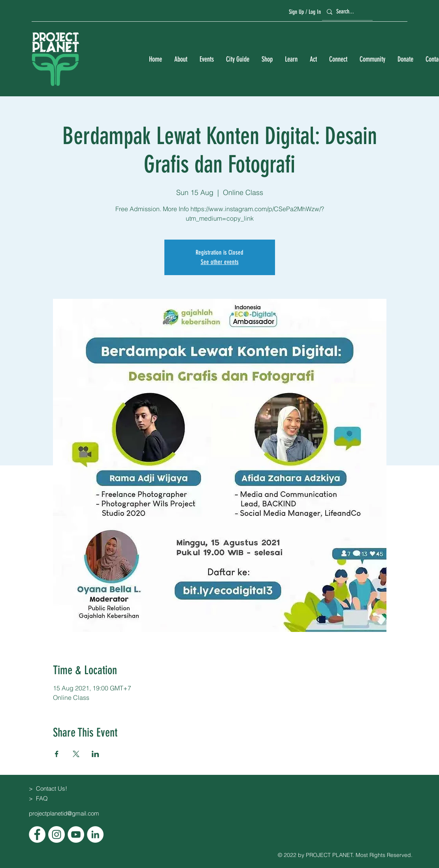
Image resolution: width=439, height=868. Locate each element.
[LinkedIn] (95, 834)
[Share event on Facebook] (57, 754)
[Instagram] (57, 834)
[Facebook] (37, 834)
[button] (181, 59)
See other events (220, 262)
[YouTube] (76, 834)
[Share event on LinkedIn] (95, 754)
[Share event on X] (76, 754)
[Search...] (346, 12)
